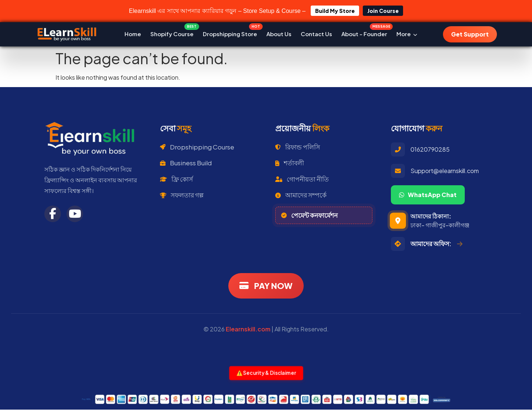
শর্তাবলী (290, 163)
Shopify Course (172, 32)
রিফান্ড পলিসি (298, 147)
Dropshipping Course (197, 147)
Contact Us (316, 34)
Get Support (470, 34)
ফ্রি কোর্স (176, 179)
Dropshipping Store (230, 32)
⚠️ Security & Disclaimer (266, 373)
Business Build (186, 163)
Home (133, 34)
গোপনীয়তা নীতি (302, 179)
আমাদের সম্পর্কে (301, 195)
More (407, 34)
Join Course (383, 11)
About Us (279, 34)
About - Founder (364, 32)
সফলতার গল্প (182, 195)
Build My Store (335, 11)
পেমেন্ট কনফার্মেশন (309, 215)
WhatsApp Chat (428, 195)
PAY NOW (266, 286)
